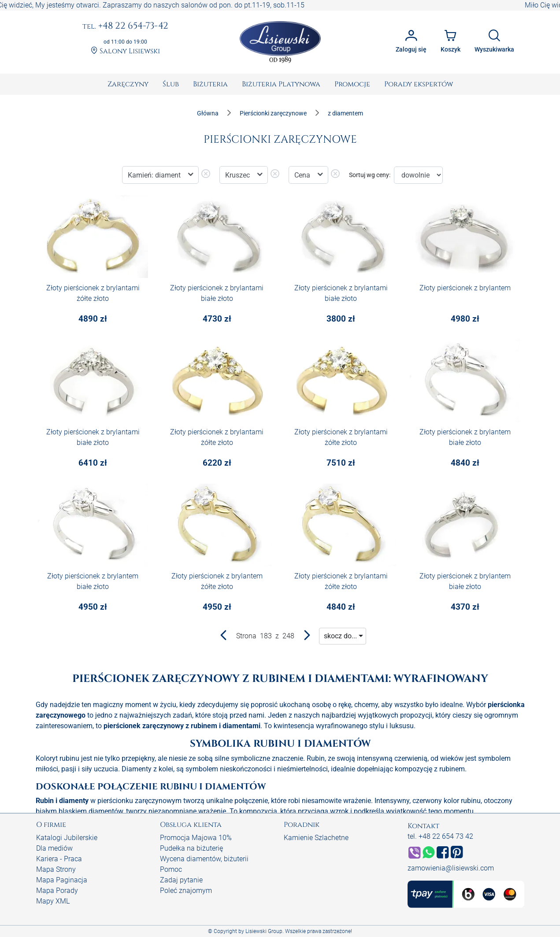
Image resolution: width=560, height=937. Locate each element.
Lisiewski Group (264, 931)
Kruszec (238, 175)
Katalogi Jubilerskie (67, 838)
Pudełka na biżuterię (191, 848)
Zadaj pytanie (181, 880)
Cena (303, 175)
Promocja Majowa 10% (196, 838)
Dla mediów (54, 848)
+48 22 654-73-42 (125, 26)
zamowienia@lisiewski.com (451, 868)
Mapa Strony (56, 869)
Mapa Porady (57, 891)
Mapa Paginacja (62, 880)
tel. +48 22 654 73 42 (440, 836)
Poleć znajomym (186, 891)
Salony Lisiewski (125, 51)
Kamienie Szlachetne (316, 838)
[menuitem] (128, 84)
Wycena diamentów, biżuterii (204, 859)
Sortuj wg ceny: (370, 175)
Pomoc (171, 869)
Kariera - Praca (59, 859)
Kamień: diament (155, 175)
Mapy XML (53, 901)
